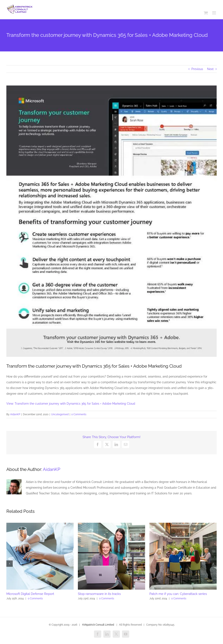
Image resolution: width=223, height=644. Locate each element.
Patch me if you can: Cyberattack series (178, 594)
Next (210, 69)
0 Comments (79, 414)
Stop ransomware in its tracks (99, 594)
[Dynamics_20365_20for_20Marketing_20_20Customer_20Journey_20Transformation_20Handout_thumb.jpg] (111, 221)
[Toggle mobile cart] (206, 13)
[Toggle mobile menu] (214, 13)
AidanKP (15, 414)
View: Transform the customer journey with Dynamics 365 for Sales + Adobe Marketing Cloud (71, 404)
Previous (197, 69)
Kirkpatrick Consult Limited (98, 625)
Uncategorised (60, 414)
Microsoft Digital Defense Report (30, 594)
